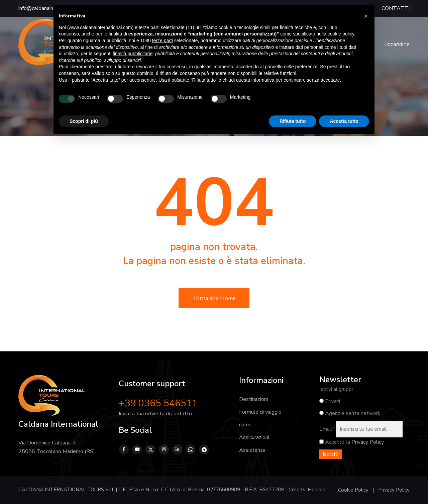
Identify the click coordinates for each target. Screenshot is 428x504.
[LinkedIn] (177, 449)
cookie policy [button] (341, 34)
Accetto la (335, 442)
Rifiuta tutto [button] (293, 121)
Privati (330, 401)
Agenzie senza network (350, 413)
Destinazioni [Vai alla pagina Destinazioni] (253, 399)
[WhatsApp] (191, 449)
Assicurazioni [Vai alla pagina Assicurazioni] (254, 437)
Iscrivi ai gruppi (336, 389)
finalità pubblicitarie (133, 54)
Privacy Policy (368, 442)
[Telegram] (204, 449)
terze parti (163, 40)
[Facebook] (124, 449)
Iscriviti (331, 454)
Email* (327, 429)
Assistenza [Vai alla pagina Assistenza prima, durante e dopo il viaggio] (252, 450)
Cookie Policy (353, 490)
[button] (366, 16)
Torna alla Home (214, 298)
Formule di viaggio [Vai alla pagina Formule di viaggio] (260, 412)
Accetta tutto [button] (344, 121)
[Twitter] (150, 449)
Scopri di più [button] (84, 121)
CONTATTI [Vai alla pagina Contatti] (396, 8)
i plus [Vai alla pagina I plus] (245, 425)
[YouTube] (137, 449)
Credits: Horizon (307, 490)
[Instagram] (164, 449)
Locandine (397, 44)
